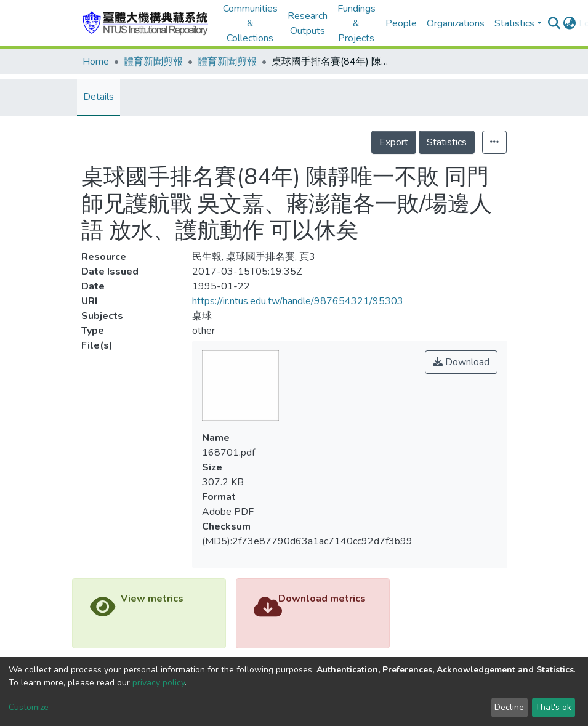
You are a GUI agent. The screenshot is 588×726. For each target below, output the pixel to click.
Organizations (456, 23)
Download (461, 362)
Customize (29, 707)
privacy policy (159, 683)
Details (99, 97)
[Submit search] (554, 23)
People (401, 23)
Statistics (447, 142)
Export (394, 142)
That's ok (553, 707)
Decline (509, 707)
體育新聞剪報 (153, 62)
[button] (570, 23)
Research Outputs (308, 23)
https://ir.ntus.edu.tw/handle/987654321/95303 (298, 301)
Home (96, 62)
